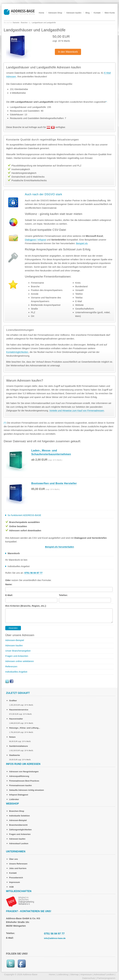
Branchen (24, 23)
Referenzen (11, 666)
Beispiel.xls (82, 243)
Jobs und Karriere (18, 868)
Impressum (14, 882)
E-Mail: (9, 595)
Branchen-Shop (17, 811)
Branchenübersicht (18, 825)
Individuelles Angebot (16, 672)
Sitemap (74, 974)
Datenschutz (89, 978)
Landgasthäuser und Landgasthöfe (44, 23)
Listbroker (14, 799)
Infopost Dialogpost (19, 795)
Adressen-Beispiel (15, 640)
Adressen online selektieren (20, 661)
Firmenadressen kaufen (20, 785)
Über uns (13, 859)
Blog (88, 13)
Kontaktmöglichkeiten (17, 352)
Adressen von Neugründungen (24, 772)
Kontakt (97, 13)
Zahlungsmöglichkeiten (20, 830)
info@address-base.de (55, 938)
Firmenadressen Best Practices (24, 781)
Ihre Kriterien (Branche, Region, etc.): (26, 606)
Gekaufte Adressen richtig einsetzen (26, 790)
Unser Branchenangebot (18, 651)
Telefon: (63, 595)
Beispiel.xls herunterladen (60, 547)
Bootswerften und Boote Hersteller (54, 483)
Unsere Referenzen (18, 864)
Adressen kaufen (74, 13)
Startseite (16, 23)
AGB (11, 887)
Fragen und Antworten (17, 656)
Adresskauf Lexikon (19, 843)
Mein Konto (110, 13)
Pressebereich (16, 878)
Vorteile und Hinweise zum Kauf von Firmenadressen (77, 411)
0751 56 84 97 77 (54, 934)
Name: (9, 584)
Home (41, 13)
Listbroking (63, 974)
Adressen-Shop (55, 13)
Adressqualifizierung (19, 776)
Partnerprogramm (106, 978)
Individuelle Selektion (19, 816)
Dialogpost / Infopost (36, 240)
